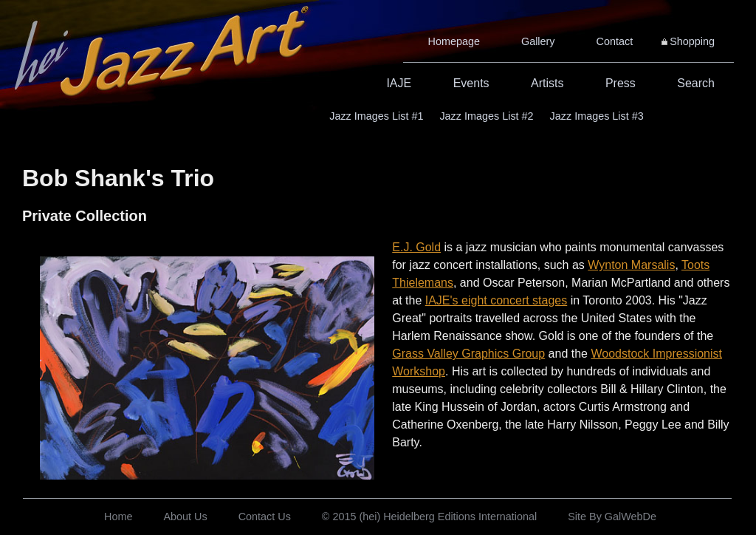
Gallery (538, 41)
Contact (615, 41)
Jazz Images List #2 (486, 116)
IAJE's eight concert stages (496, 300)
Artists (547, 83)
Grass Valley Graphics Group (468, 354)
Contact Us (265, 517)
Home (118, 517)
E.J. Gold (416, 247)
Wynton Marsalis (631, 265)
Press (621, 83)
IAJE (399, 83)
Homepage (454, 41)
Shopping (692, 41)
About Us (185, 517)
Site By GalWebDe (612, 517)
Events (471, 83)
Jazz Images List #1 (376, 116)
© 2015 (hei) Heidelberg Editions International (429, 517)
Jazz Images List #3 (597, 116)
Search (696, 83)
